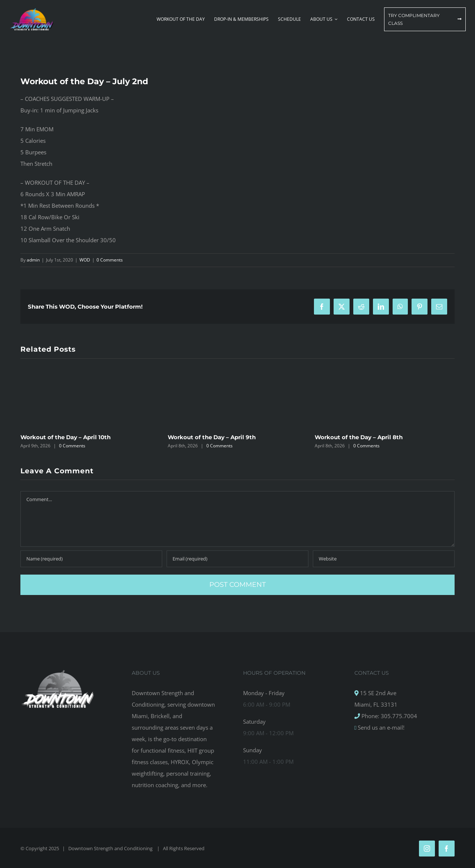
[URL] (384, 559)
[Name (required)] (91, 559)
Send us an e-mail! (380, 727)
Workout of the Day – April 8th (359, 437)
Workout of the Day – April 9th (212, 437)
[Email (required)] (237, 559)
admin (33, 260)
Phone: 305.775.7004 (389, 716)
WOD (85, 260)
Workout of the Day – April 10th (65, 437)
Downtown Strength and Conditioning (111, 848)
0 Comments (110, 260)
